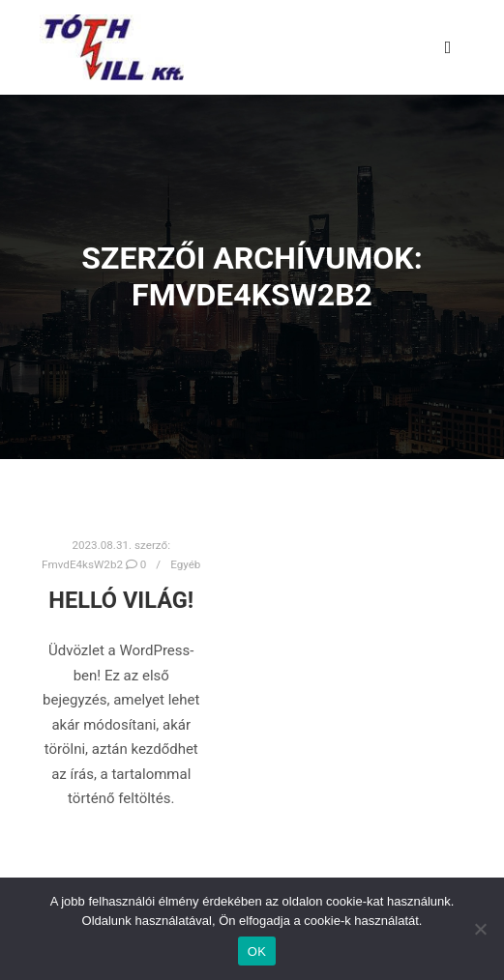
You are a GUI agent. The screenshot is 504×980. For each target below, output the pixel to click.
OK (257, 951)
